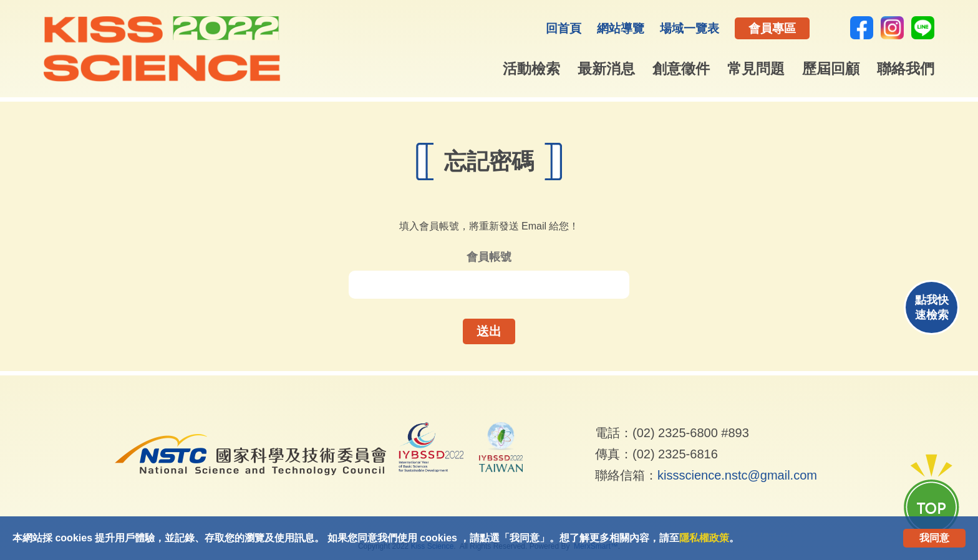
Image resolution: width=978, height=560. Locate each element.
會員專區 (772, 28)
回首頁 (564, 28)
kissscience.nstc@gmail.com (737, 475)
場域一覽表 (690, 28)
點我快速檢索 (932, 307)
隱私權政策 (704, 538)
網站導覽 (621, 28)
